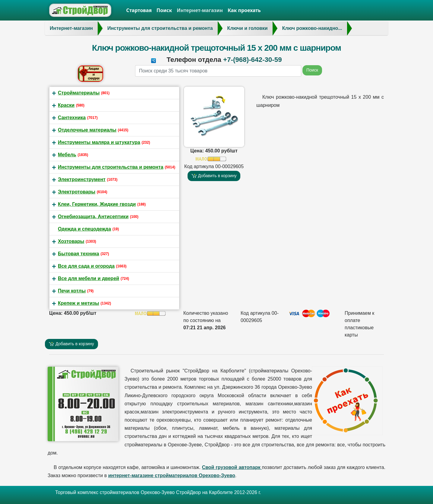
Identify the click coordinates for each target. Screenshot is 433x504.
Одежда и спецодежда (84, 229)
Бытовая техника (79, 254)
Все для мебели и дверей (88, 278)
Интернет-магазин (200, 10)
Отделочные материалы (87, 130)
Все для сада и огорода (86, 266)
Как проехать (244, 10)
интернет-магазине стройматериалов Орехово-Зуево (172, 475)
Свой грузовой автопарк (232, 467)
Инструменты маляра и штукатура (99, 142)
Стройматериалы (79, 93)
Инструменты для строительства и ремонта (111, 167)
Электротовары (77, 192)
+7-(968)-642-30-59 (253, 60)
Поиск (164, 10)
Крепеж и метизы (79, 303)
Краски (66, 105)
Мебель (67, 155)
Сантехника (72, 118)
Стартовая (139, 10)
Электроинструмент (82, 179)
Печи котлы (72, 291)
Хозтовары (71, 241)
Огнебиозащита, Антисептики (93, 217)
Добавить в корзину (214, 176)
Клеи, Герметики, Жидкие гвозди (97, 204)
